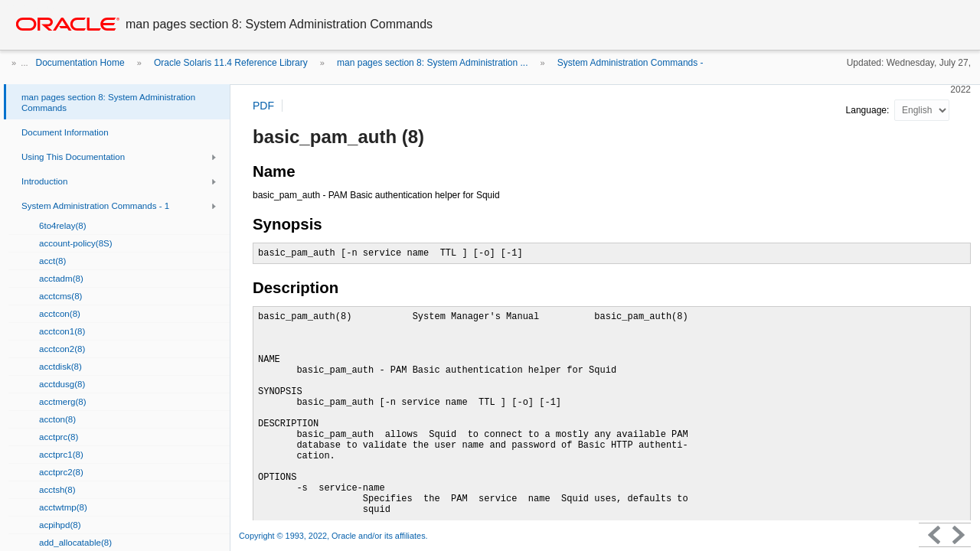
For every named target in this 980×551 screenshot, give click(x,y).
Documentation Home (80, 63)
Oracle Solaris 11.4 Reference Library (231, 63)
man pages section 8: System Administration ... (432, 63)
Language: (869, 110)
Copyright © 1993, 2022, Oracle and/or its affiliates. (335, 536)
